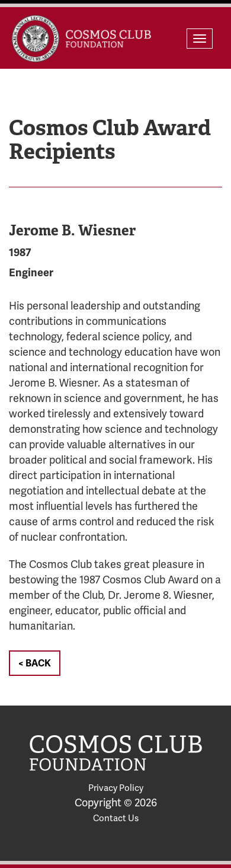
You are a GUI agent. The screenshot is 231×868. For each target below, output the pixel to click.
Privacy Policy (116, 788)
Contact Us (116, 818)
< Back (35, 663)
